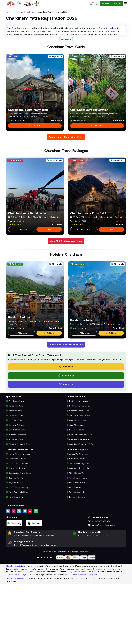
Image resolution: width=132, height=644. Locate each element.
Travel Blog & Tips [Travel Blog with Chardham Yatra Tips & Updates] (17, 559)
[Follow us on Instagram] (14, 573)
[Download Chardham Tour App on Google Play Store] (14, 585)
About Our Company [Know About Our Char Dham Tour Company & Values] (79, 516)
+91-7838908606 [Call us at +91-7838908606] (99, 583)
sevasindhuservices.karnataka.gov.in (81, 636)
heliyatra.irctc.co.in (85, 633)
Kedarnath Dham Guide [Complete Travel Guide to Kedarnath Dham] (80, 468)
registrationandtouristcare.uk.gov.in (96, 631)
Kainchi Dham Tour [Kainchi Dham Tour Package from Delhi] (17, 492)
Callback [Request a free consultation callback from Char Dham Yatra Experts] (66, 429)
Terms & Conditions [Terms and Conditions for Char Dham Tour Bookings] (78, 554)
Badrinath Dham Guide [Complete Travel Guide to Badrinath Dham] (79, 463)
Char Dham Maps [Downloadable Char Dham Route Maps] (77, 487)
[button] (90, 4)
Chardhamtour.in (13, 628)
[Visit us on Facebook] (8, 573)
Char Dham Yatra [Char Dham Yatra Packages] (16, 463)
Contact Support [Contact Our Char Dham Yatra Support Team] (77, 521)
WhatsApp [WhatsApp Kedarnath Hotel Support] (84, 395)
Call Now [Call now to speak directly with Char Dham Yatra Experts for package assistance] (66, 446)
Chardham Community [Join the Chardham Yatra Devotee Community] (19, 525)
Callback (111, 395)
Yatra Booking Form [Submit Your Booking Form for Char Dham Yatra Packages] (78, 540)
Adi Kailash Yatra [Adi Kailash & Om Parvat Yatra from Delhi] (16, 501)
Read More (66, 101)
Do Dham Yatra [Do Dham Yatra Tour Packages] (15, 482)
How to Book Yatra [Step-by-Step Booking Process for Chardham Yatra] (17, 530)
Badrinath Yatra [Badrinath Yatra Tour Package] (16, 472)
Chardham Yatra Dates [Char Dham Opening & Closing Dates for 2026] (79, 501)
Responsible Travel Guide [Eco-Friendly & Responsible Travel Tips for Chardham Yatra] (20, 535)
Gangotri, (12, 93)
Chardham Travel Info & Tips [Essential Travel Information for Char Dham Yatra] (82, 506)
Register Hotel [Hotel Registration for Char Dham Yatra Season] (15, 544)
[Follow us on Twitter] (19, 573)
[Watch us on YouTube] (30, 573)
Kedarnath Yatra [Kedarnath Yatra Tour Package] (16, 477)
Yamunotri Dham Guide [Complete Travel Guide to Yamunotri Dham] (80, 477)
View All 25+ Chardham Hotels (66, 407)
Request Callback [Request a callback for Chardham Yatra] (112, 4)
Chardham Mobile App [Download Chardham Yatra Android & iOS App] (19, 549)
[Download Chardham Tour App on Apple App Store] (34, 585)
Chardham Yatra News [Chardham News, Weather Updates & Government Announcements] (19, 521)
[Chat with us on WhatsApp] (36, 573)
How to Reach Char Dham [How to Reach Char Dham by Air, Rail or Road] (81, 496)
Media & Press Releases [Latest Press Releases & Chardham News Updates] (19, 516)
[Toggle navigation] (125, 4)
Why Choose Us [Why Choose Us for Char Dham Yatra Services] (76, 535)
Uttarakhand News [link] (26, 12)
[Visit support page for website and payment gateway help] (76, 619)
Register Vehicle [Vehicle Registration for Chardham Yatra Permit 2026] (16, 540)
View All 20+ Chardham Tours (66, 303)
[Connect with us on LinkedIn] (25, 573)
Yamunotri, (26, 93)
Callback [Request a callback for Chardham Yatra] (49, 291)
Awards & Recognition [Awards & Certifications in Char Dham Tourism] (79, 525)
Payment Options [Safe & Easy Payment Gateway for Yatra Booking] (77, 559)
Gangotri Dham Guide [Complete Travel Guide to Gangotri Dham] (79, 472)
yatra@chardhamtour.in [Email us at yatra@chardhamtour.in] (102, 587)
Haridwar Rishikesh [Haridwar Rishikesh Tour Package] (17, 487)
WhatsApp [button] (22, 291)
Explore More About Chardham (66, 199)
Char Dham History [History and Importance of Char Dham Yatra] (78, 482)
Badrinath (103, 90)
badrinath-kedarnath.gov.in (30, 633)
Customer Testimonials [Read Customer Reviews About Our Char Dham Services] (80, 530)
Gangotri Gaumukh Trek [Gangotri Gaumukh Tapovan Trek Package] (19, 506)
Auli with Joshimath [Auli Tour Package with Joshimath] (17, 496)
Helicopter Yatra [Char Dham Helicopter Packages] (16, 468)
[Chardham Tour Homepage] (23, 4)
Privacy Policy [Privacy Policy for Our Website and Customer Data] (75, 549)
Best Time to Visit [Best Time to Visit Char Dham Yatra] (77, 492)
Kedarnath (114, 90)
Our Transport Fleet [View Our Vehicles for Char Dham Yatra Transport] (78, 544)
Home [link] (10, 12)
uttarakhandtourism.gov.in (18, 636)
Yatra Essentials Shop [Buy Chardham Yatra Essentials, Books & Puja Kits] (18, 554)
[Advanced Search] (96, 4)
